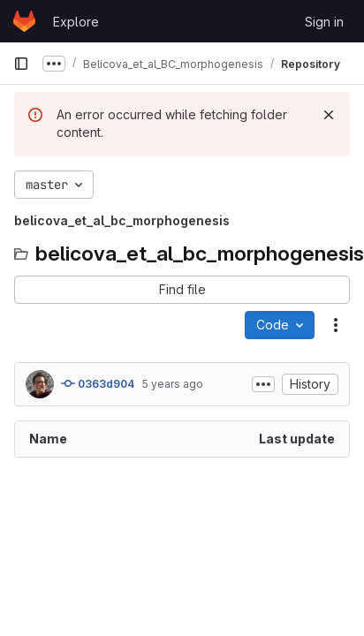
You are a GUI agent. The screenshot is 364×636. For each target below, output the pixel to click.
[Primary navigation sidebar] (21, 64)
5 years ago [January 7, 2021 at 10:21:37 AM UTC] (172, 384)
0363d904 (98, 383)
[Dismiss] (329, 115)
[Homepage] (24, 21)
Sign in (324, 22)
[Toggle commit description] (263, 384)
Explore (76, 22)
